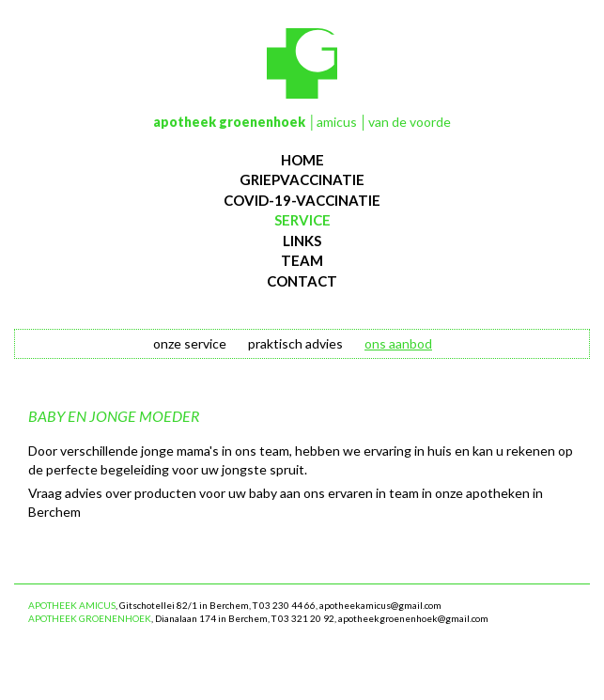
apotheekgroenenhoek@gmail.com (413, 618)
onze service (190, 343)
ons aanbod (398, 343)
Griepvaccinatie (302, 179)
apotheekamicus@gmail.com (380, 605)
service (302, 220)
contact (302, 281)
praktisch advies (295, 343)
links (302, 241)
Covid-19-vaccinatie (302, 200)
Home (302, 160)
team (302, 260)
